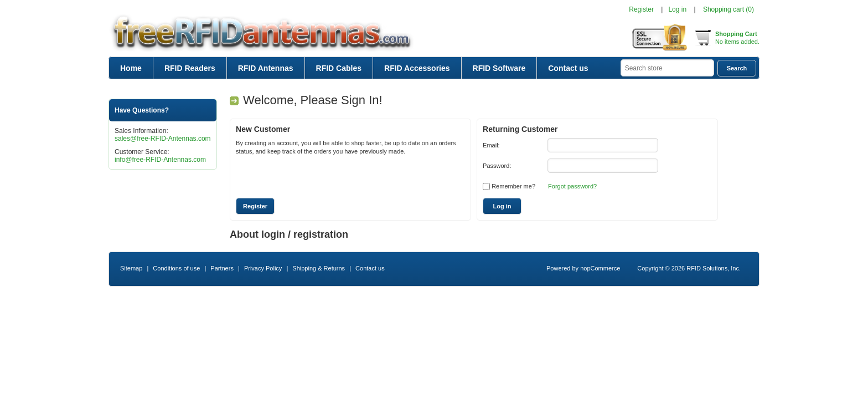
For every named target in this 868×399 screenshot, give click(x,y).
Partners (222, 268)
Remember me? (513, 186)
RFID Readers (190, 68)
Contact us (568, 68)
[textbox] (667, 68)
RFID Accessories (417, 68)
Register (641, 9)
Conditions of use (176, 268)
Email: (491, 145)
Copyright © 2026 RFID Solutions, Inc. (689, 268)
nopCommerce (600, 268)
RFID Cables (339, 68)
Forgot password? (572, 186)
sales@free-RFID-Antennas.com (163, 139)
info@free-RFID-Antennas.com (160, 160)
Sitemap (131, 268)
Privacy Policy (263, 268)
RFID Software (499, 68)
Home (131, 68)
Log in (677, 9)
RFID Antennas (266, 68)
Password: (497, 166)
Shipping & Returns (319, 268)
